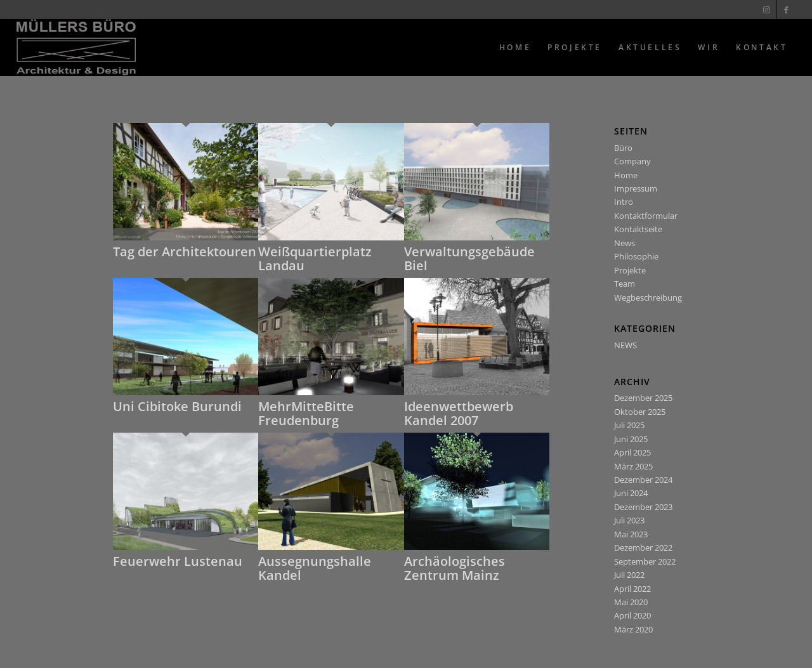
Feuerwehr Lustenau (178, 561)
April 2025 (632, 452)
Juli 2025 (629, 425)
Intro (624, 202)
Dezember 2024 (643, 480)
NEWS (625, 345)
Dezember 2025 (643, 398)
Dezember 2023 (643, 507)
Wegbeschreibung (648, 298)
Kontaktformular (646, 216)
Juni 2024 (631, 493)
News (625, 243)
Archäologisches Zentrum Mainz (455, 568)
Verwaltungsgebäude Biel (469, 259)
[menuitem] (515, 48)
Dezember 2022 (643, 547)
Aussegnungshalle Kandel (315, 568)
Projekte (630, 270)
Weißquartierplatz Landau (315, 259)
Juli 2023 (629, 520)
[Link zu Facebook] (786, 10)
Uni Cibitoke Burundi (177, 406)
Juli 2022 (629, 575)
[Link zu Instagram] (767, 10)
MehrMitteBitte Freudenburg (306, 413)
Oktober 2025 (640, 412)
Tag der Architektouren (185, 252)
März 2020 (633, 629)
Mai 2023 (631, 534)
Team (625, 284)
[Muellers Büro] (76, 48)
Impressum (636, 188)
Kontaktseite (638, 229)
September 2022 (645, 561)
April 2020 (632, 615)
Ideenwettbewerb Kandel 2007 (459, 413)
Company (632, 161)
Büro (623, 148)
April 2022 (632, 589)
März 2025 (633, 466)
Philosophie (636, 256)
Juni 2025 (631, 439)
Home (626, 175)
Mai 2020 (631, 602)
